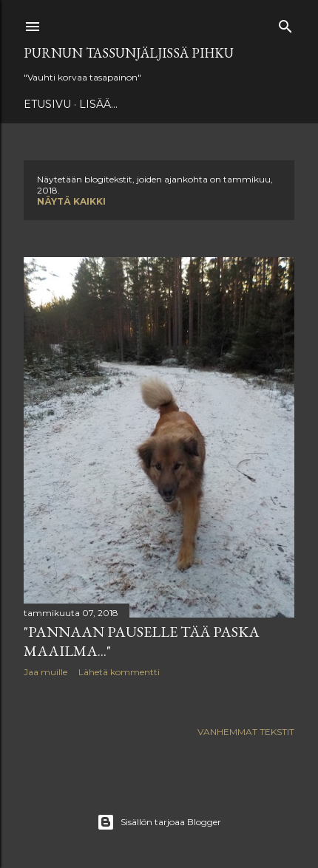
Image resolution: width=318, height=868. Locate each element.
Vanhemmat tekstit (246, 732)
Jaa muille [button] (45, 672)
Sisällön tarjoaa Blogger (159, 822)
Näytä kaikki (71, 201)
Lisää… (98, 104)
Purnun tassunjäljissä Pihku (129, 53)
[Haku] (285, 23)
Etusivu (47, 104)
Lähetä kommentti (119, 672)
